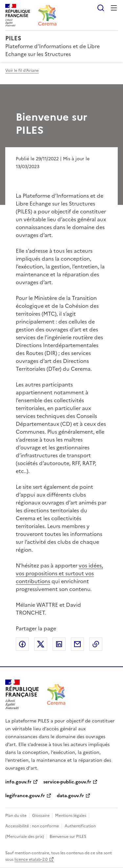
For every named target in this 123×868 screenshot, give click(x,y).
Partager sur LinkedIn (59, 644)
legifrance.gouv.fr (25, 796)
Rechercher (101, 8)
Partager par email (77, 644)
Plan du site (16, 816)
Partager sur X (41, 644)
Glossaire (41, 816)
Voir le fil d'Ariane (22, 70)
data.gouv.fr (70, 796)
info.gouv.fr (18, 782)
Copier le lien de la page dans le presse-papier (96, 644)
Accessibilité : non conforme (32, 826)
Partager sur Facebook (22, 644)
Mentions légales (71, 816)
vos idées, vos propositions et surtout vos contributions (59, 573)
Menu (114, 8)
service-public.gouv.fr (67, 782)
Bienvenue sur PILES (68, 837)
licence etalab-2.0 (31, 859)
